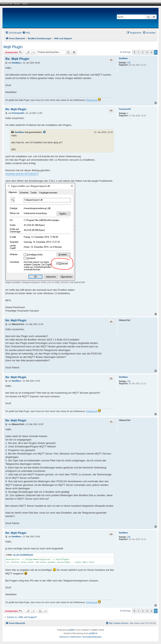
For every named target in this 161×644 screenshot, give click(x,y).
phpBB (71, 630)
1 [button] (139, 52)
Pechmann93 (125, 109)
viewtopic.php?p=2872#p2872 (22, 174)
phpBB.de (93, 633)
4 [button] (151, 52)
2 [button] (143, 52)
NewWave (123, 58)
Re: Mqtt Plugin (17, 59)
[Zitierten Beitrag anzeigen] (45, 132)
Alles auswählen (23, 555)
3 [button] (147, 52)
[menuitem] (26, 33)
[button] (134, 52)
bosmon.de (6, 4)
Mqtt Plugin (13, 47)
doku (25, 4)
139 (129, 63)
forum (17, 4)
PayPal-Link (92, 100)
